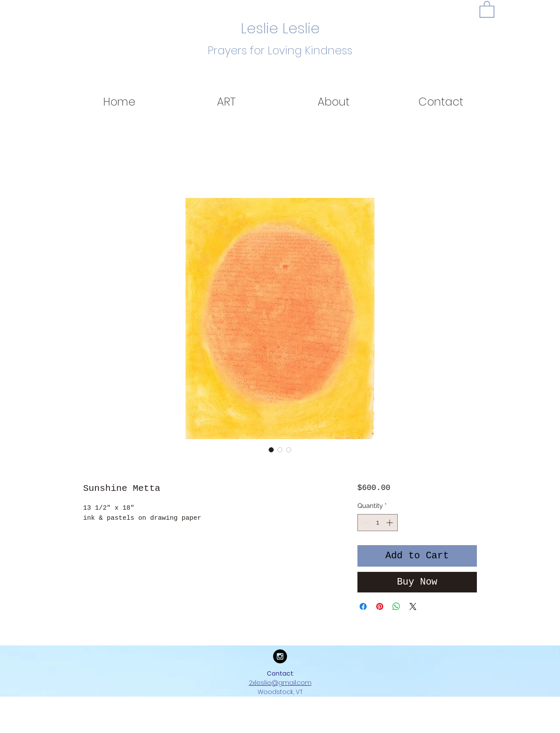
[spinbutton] (377, 523)
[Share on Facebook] (363, 606)
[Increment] (390, 523)
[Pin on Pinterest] (380, 606)
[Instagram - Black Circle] (280, 656)
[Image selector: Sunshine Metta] (271, 450)
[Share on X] (413, 606)
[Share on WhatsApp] (396, 606)
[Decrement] (365, 523)
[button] (487, 9)
